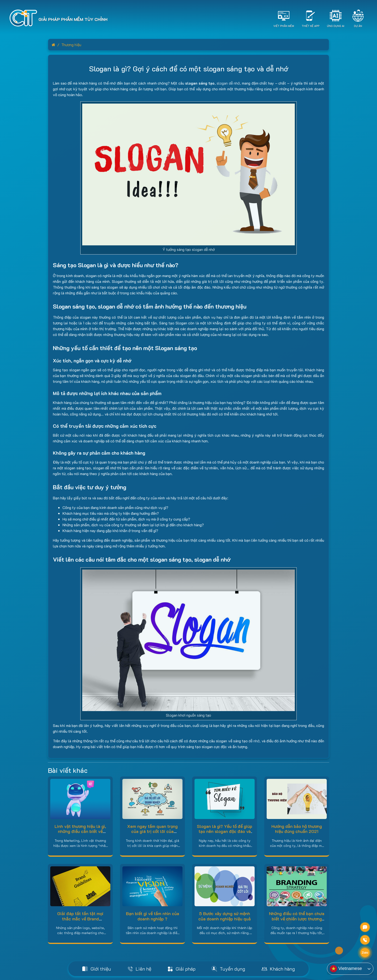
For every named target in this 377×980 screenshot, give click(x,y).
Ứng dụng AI (336, 26)
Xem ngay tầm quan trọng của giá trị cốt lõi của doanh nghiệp (152, 831)
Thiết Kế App (311, 26)
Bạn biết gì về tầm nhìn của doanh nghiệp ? (153, 916)
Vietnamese (346, 969)
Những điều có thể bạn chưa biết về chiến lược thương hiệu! (297, 919)
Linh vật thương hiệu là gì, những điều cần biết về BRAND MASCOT (80, 831)
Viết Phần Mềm (284, 26)
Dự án (358, 26)
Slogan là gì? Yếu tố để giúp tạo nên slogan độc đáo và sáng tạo (225, 831)
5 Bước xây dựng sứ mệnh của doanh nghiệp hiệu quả (225, 916)
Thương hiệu (71, 45)
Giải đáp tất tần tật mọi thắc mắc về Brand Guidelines (80, 919)
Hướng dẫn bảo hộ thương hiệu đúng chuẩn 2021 (297, 829)
